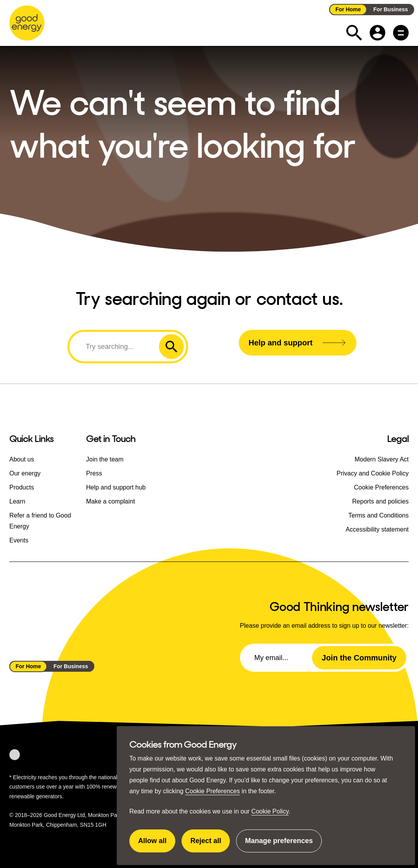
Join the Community (359, 658)
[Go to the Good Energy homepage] (27, 23)
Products (22, 487)
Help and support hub (116, 487)
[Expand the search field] (354, 33)
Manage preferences (279, 845)
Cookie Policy (270, 811)
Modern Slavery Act (382, 459)
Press (94, 473)
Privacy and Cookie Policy (373, 473)
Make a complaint (110, 501)
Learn (17, 501)
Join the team (105, 459)
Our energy (25, 473)
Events (19, 540)
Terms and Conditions (378, 515)
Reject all (210, 845)
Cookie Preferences (213, 791)
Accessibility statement (377, 529)
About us (22, 459)
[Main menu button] (401, 33)
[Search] (115, 347)
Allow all (157, 845)
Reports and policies (380, 501)
